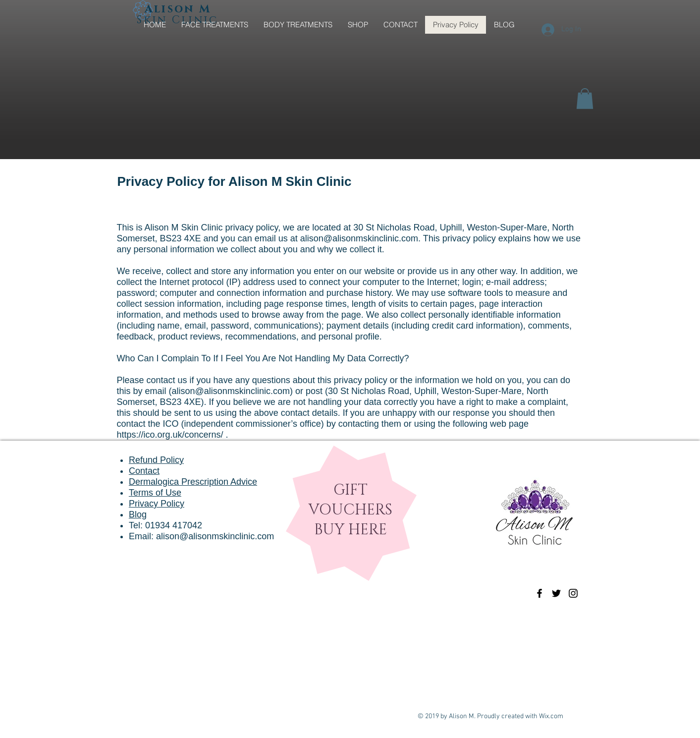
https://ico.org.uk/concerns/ (170, 435)
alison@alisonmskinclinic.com (359, 238)
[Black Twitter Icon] (556, 593)
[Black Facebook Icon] (539, 593)
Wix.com (551, 716)
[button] (585, 99)
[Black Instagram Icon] (573, 593)
